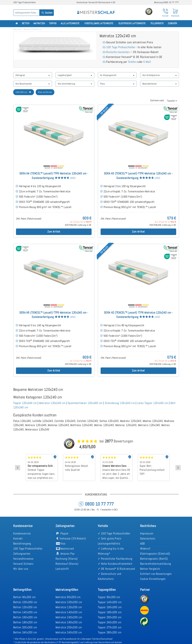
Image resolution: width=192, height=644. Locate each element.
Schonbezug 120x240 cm (120, 403)
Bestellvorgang (22, 543)
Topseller (172, 101)
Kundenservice (22, 533)
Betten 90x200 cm (24, 597)
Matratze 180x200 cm (69, 622)
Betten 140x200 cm (25, 612)
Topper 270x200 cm (110, 627)
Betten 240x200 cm (25, 632)
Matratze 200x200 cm (69, 627)
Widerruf (145, 549)
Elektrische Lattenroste (132, 23)
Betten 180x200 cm (25, 622)
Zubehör (172, 23)
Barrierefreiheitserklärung (156, 564)
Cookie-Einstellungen (153, 579)
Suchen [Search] (47, 13)
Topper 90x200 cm (109, 597)
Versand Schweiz (23, 564)
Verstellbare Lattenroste (99, 23)
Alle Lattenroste (70, 23)
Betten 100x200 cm (25, 602)
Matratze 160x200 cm (69, 617)
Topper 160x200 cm (110, 607)
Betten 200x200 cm (25, 627)
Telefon (132, 62)
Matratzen (39, 23)
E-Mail (147, 62)
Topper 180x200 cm (110, 612)
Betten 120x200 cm (25, 607)
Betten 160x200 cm (25, 617)
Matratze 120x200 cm (69, 607)
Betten (26, 23)
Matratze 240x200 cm (69, 632)
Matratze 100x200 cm (69, 602)
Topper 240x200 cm (110, 622)
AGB (142, 543)
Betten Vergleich (150, 569)
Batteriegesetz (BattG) (154, 559)
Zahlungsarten (22, 554)
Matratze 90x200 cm (68, 597)
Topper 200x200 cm (110, 617)
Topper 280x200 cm (110, 632)
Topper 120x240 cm (25, 403)
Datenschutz (148, 538)
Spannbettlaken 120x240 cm (85, 403)
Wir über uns (21, 569)
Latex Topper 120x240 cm (153, 403)
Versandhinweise (23, 559)
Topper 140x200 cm (110, 602)
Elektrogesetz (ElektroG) (155, 554)
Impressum (147, 533)
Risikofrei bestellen (118, 52)
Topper (53, 23)
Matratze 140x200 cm (69, 612)
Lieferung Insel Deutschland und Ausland (103, 642)
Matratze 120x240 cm (52, 403)
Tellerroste (157, 23)
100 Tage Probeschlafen (121, 47)
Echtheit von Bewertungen (156, 574)
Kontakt (18, 538)
